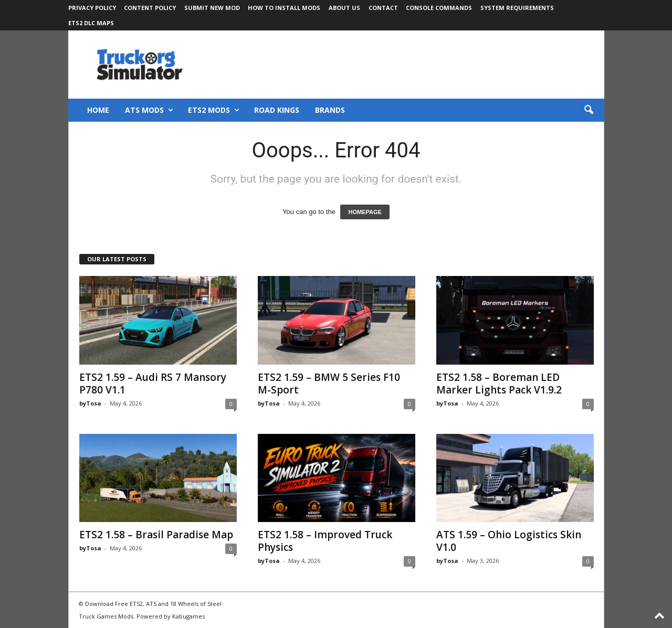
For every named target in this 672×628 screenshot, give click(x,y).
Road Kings (277, 110)
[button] (589, 110)
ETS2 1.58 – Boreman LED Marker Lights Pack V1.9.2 (499, 384)
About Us (344, 8)
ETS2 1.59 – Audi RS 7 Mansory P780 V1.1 (153, 384)
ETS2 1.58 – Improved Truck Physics (325, 541)
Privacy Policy (92, 8)
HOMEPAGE (365, 212)
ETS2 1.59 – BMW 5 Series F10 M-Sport (329, 384)
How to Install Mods (284, 8)
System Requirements (517, 8)
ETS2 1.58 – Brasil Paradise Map (156, 535)
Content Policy (150, 8)
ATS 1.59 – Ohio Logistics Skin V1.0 (509, 541)
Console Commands (439, 8)
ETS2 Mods (214, 110)
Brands (330, 110)
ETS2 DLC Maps (91, 23)
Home (98, 110)
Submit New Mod (212, 8)
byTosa (90, 403)
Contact (383, 8)
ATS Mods (149, 110)
